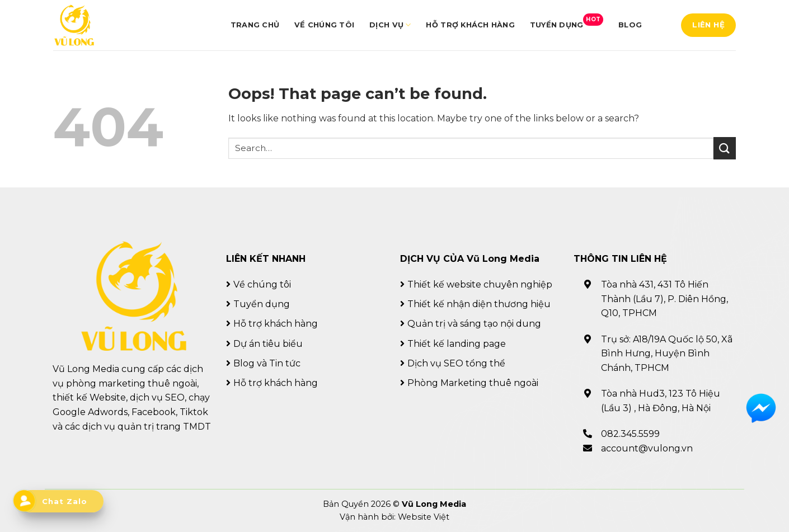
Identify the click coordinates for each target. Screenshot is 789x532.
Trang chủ (255, 25)
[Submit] (725, 148)
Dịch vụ (390, 25)
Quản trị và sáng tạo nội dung (474, 324)
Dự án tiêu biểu (268, 344)
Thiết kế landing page (457, 344)
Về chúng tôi (324, 25)
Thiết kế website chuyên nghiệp (480, 284)
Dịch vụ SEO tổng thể (456, 363)
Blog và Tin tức (267, 363)
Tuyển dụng (567, 22)
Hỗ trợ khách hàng (470, 25)
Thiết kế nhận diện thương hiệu (479, 304)
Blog (630, 25)
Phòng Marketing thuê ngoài (473, 383)
